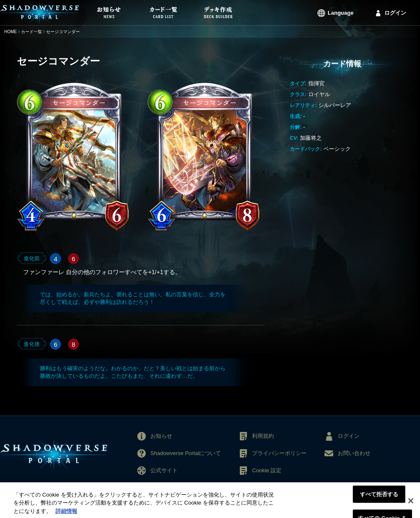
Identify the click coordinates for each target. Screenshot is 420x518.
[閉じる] (411, 504)
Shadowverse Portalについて (186, 453)
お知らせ (161, 436)
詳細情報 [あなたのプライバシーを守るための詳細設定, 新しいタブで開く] (66, 514)
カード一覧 (31, 32)
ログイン (395, 13)
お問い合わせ (354, 453)
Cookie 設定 (267, 470)
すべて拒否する (379, 497)
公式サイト (164, 470)
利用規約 (263, 436)
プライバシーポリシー (279, 453)
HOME (10, 32)
